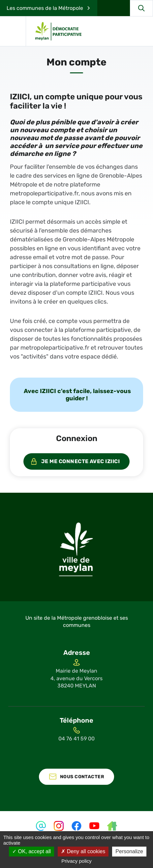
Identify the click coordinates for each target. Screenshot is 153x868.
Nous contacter (82, 777)
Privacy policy (76, 861)
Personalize (129, 851)
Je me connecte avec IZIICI (80, 461)
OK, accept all (31, 851)
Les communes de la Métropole (45, 8)
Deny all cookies (83, 851)
